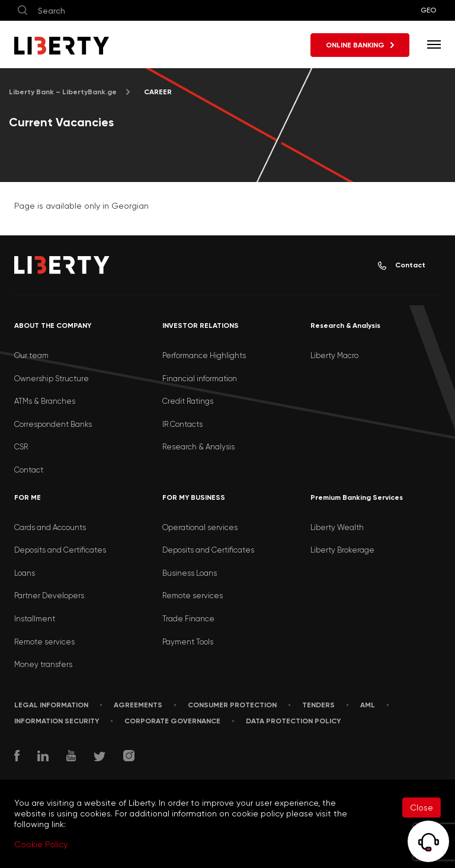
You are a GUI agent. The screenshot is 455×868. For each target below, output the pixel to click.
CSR (21, 447)
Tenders (318, 705)
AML (368, 705)
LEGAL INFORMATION (51, 705)
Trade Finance (188, 619)
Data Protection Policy (293, 721)
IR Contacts (182, 424)
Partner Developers (49, 596)
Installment (35, 619)
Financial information (200, 379)
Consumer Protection (232, 705)
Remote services (44, 642)
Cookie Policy (41, 844)
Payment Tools (188, 642)
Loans (25, 573)
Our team (31, 355)
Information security (57, 721)
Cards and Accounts (50, 527)
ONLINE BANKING (360, 45)
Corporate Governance (172, 721)
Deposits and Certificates (60, 550)
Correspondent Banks (53, 424)
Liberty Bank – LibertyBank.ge (63, 92)
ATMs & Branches (45, 401)
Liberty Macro (334, 355)
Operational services (200, 527)
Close (422, 808)
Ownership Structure (52, 379)
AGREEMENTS (138, 705)
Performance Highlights (204, 355)
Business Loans (190, 573)
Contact (402, 265)
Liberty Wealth (337, 527)
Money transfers (43, 664)
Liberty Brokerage (342, 550)
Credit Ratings (188, 401)
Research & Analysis (198, 447)
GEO (428, 10)
